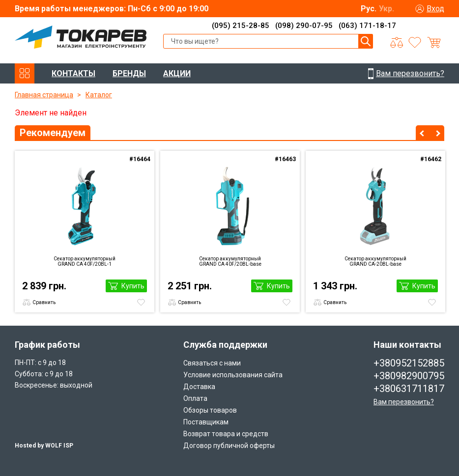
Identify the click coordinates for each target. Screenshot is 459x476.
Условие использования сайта (233, 375)
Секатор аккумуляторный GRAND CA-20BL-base (375, 261)
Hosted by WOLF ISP (44, 446)
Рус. (369, 9)
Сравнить (44, 302)
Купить (133, 286)
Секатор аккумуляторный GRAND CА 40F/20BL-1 (85, 261)
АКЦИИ (177, 73)
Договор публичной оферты (229, 446)
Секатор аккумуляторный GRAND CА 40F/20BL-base (230, 261)
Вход (435, 9)
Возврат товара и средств (226, 434)
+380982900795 (409, 376)
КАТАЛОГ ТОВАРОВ (25, 73)
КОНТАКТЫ (73, 73)
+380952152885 (409, 363)
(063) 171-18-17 (367, 26)
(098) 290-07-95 (304, 26)
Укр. (387, 9)
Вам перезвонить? (404, 402)
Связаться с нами (212, 363)
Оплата (195, 398)
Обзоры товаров (210, 410)
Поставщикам (206, 422)
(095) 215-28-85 (241, 26)
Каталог (99, 95)
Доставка (199, 387)
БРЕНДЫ (129, 73)
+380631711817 (409, 389)
